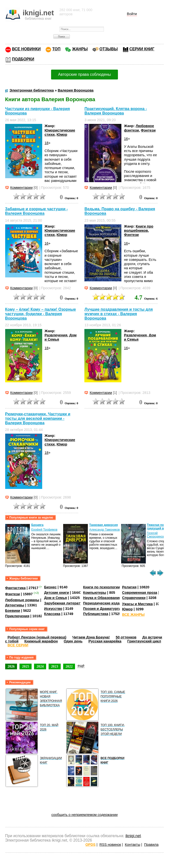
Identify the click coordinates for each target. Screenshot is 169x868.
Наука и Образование (102, 598)
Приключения (17, 616)
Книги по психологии (102, 587)
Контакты (132, 845)
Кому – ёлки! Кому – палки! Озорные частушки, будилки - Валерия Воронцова (41, 314)
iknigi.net (133, 836)
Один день (73, 641)
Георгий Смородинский (157, 535)
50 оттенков (126, 637)
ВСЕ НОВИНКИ (26, 49)
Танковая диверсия (104, 525)
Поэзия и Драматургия (103, 609)
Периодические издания (105, 603)
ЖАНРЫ (80, 49)
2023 (55, 666)
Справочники (134, 598)
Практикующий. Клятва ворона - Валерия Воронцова (116, 111)
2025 (26, 666)
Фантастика (15, 588)
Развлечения (56, 335)
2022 (69, 666)
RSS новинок (110, 845)
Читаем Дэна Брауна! (91, 637)
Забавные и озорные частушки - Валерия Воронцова (37, 211)
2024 (40, 666)
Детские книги (57, 593)
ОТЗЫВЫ (109, 49)
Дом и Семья (56, 598)
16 (126, 139)
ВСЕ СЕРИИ (18, 645)
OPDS (90, 845)
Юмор (62, 135)
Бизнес (50, 587)
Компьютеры (95, 593)
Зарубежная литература (65, 603)
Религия (129, 587)
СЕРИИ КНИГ (142, 49)
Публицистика (96, 614)
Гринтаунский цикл (144, 641)
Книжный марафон (41, 641)
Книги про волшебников (139, 228)
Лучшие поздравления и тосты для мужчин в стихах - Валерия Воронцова (119, 314)
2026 (11, 666)
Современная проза (140, 593)
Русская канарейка (105, 641)
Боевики (13, 611)
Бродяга (37, 525)
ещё (81, 666)
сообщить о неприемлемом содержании (84, 815)
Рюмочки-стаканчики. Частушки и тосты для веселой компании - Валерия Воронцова (38, 418)
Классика (52, 614)
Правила (151, 845)
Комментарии (22, 188)
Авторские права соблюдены (84, 74)
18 (47, 143)
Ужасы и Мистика (137, 604)
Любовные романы (22, 600)
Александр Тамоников (105, 530)
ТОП (56, 49)
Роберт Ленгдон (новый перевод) (37, 637)
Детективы (15, 605)
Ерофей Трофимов (44, 530)
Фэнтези (148, 130)
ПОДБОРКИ (23, 59)
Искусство (53, 609)
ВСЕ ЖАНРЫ (133, 615)
